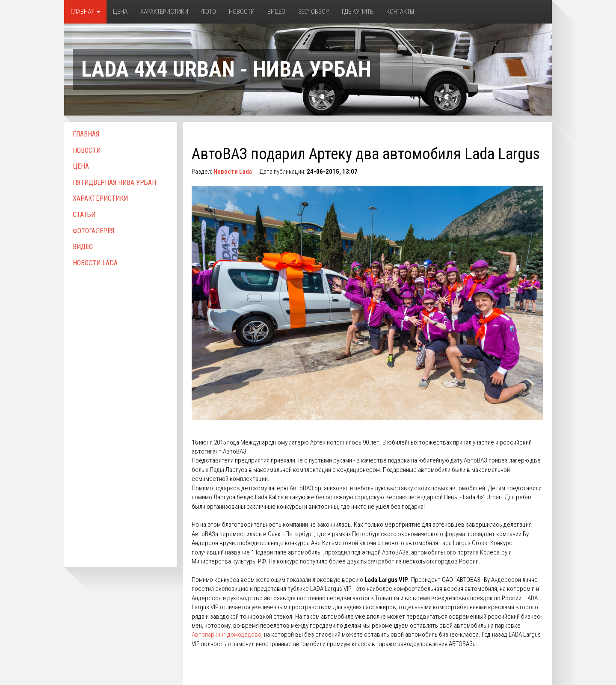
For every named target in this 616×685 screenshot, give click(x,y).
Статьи (84, 215)
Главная (85, 12)
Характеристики (164, 12)
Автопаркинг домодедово (227, 635)
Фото (209, 12)
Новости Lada (95, 263)
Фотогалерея (93, 231)
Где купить (358, 12)
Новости (242, 12)
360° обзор (314, 12)
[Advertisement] (120, 408)
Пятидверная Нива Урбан (114, 182)
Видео (276, 12)
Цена (120, 12)
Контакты (400, 12)
